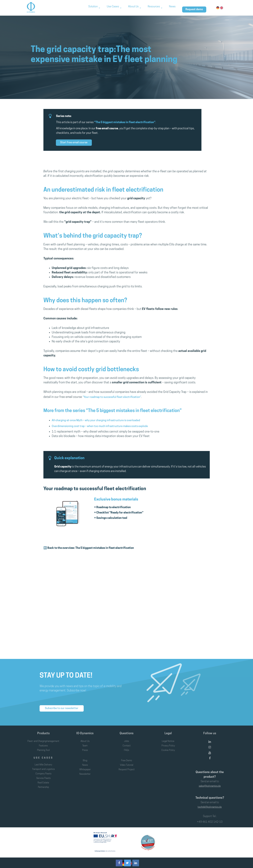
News (172, 7)
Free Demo (126, 758)
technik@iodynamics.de (210, 799)
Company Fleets (43, 772)
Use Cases (113, 7)
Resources (154, 7)
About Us (133, 7)
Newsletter (85, 772)
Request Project (126, 767)
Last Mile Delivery (43, 763)
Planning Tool (43, 748)
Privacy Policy (168, 739)
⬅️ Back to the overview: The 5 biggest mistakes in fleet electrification (89, 541)
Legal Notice (168, 735)
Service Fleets (43, 776)
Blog (85, 758)
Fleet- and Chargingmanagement (43, 737)
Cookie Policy (168, 744)
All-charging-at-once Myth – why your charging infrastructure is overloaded (101, 418)
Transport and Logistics (43, 767)
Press (85, 744)
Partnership (43, 785)
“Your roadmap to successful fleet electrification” (115, 396)
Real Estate (43, 781)
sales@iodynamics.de (210, 779)
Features (43, 744)
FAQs (126, 744)
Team (85, 739)
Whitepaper (85, 767)
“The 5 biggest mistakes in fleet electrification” (125, 122)
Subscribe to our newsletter (62, 699)
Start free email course (74, 142)
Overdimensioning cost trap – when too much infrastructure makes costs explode (105, 423)
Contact (126, 739)
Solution (93, 7)
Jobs (126, 735)
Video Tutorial (127, 763)
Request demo (194, 7)
